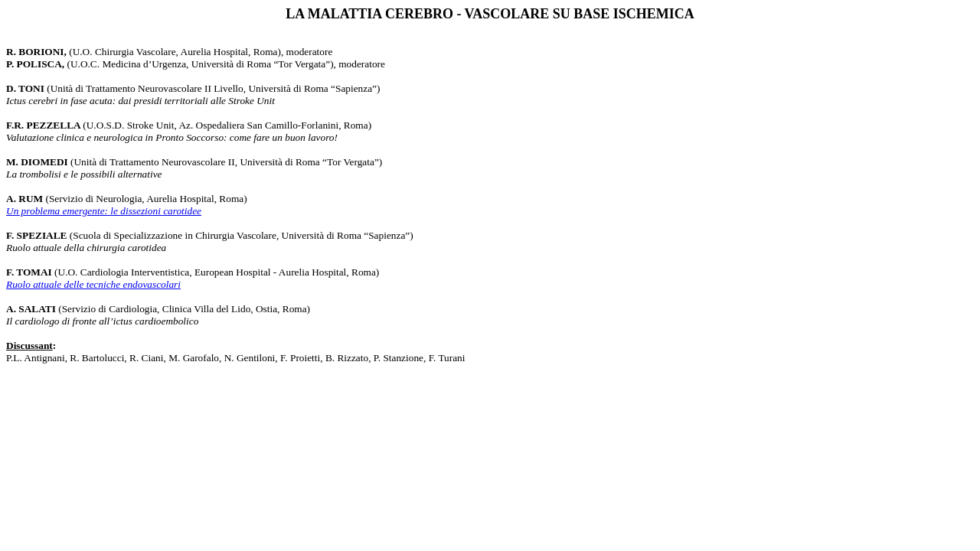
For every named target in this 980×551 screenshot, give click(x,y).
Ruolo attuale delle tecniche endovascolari (93, 284)
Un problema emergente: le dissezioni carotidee (104, 211)
